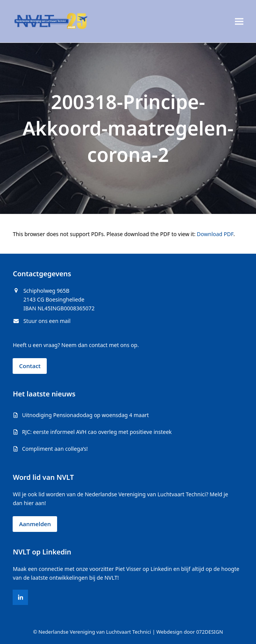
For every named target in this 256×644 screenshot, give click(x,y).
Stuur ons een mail (47, 321)
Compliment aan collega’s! (55, 449)
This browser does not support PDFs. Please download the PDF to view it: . (124, 234)
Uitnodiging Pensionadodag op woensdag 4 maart (85, 415)
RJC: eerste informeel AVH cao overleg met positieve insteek (97, 432)
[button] (239, 21)
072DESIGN (210, 632)
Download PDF (215, 234)
